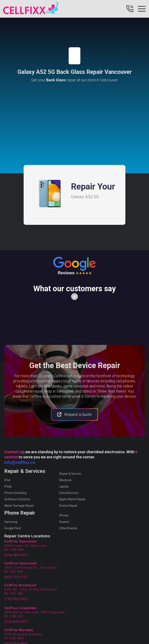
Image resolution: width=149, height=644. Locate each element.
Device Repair (68, 506)
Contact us (14, 452)
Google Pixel (12, 528)
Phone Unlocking (15, 493)
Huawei (64, 522)
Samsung (11, 522)
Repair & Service (70, 474)
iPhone (64, 515)
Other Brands (68, 528)
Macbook (65, 480)
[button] (74, 297)
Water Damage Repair (19, 506)
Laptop (64, 486)
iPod (7, 480)
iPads (8, 486)
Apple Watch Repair (72, 499)
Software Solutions (17, 499)
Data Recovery (69, 493)
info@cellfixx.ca (20, 462)
